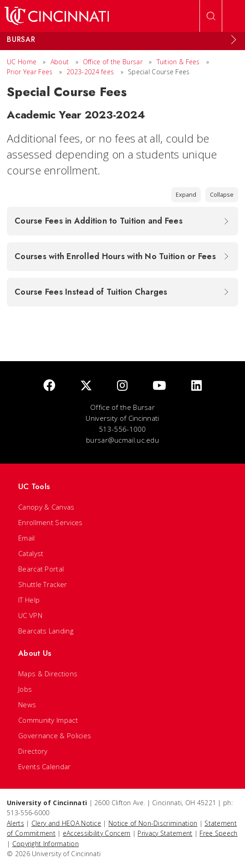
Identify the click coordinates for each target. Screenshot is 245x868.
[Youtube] (159, 386)
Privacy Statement (165, 833)
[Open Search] (211, 16)
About (60, 62)
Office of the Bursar (113, 62)
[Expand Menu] (234, 40)
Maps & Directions (48, 674)
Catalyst (31, 553)
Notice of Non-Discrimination (153, 823)
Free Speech (218, 833)
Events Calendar (45, 766)
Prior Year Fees (30, 72)
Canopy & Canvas (46, 507)
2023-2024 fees (90, 72)
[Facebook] (49, 386)
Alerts (15, 823)
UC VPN (30, 615)
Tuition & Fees (178, 62)
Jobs (25, 689)
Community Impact (48, 720)
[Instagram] (122, 386)
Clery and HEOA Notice (66, 823)
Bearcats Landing (46, 631)
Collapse (222, 194)
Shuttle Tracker (43, 584)
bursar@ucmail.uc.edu (122, 440)
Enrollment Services (51, 522)
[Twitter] (86, 386)
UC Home (22, 62)
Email (27, 538)
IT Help (29, 600)
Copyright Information (46, 844)
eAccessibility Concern (97, 833)
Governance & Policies (55, 735)
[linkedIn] (197, 386)
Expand (186, 194)
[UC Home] (57, 16)
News (27, 705)
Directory (33, 751)
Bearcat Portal (41, 569)
